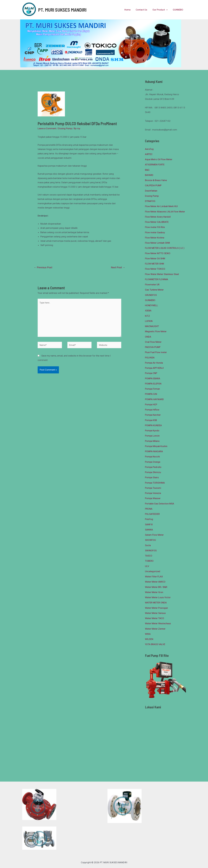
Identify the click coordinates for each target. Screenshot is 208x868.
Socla (148, 545)
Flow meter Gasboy (155, 232)
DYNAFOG (150, 201)
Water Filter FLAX (154, 577)
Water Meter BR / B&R (156, 587)
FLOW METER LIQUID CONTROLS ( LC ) (165, 248)
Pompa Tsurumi (153, 488)
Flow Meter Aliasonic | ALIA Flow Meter (165, 212)
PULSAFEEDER (152, 514)
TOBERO (149, 561)
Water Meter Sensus (155, 613)
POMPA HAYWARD (154, 399)
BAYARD (149, 175)
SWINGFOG (151, 550)
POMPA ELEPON (153, 384)
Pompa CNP (151, 373)
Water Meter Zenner (155, 629)
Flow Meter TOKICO (155, 269)
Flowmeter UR (152, 285)
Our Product (161, 10)
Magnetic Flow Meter (156, 331)
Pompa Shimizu (153, 472)
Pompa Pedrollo (153, 467)
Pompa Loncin (152, 436)
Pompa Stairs (152, 477)
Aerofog (149, 149)
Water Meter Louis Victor (158, 597)
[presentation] (167, 10)
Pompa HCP (151, 404)
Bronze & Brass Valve (156, 180)
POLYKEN (150, 358)
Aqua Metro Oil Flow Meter (159, 159)
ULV (147, 566)
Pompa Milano (152, 441)
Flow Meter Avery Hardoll (158, 217)
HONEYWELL (151, 305)
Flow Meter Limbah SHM (157, 243)
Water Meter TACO (155, 618)
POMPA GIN (151, 394)
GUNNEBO (178, 10)
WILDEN (149, 639)
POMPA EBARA (153, 378)
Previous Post (43, 267)
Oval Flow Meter (153, 342)
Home (130, 10)
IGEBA (148, 311)
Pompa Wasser (153, 498)
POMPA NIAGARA (154, 451)
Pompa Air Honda (154, 363)
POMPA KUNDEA (153, 425)
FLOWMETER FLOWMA (157, 279)
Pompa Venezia (153, 493)
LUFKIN (149, 321)
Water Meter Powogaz (156, 608)
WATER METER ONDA (156, 603)
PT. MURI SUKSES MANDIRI (62, 10)
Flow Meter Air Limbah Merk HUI (161, 206)
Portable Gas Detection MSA (160, 504)
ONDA (148, 337)
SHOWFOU (150, 540)
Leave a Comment (47, 128)
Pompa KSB (151, 420)
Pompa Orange (153, 462)
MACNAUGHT (152, 326)
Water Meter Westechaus (158, 623)
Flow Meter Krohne (155, 238)
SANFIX (149, 524)
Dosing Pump (65, 128)
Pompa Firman (152, 389)
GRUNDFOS (151, 295)
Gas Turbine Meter (154, 290)
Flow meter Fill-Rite (155, 227)
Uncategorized (153, 571)
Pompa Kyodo (152, 431)
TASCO (149, 556)
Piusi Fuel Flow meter (156, 352)
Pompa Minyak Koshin (156, 446)
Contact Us (143, 10)
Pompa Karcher (153, 415)
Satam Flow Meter (154, 535)
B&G (147, 170)
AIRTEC (149, 154)
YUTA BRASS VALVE (155, 644)
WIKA (148, 634)
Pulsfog (149, 519)
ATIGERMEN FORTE (155, 165)
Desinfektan (151, 191)
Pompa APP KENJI (154, 368)
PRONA (149, 509)
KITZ (147, 316)
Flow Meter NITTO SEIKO (158, 253)
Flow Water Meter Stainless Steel (162, 274)
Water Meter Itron (154, 592)
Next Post (118, 267)
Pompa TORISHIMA (155, 483)
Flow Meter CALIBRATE (157, 222)
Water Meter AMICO (155, 582)
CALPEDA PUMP (153, 185)
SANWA (149, 530)
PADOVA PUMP (153, 347)
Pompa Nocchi (152, 457)
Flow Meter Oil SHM (155, 258)
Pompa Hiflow (152, 410)
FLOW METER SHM (154, 264)
